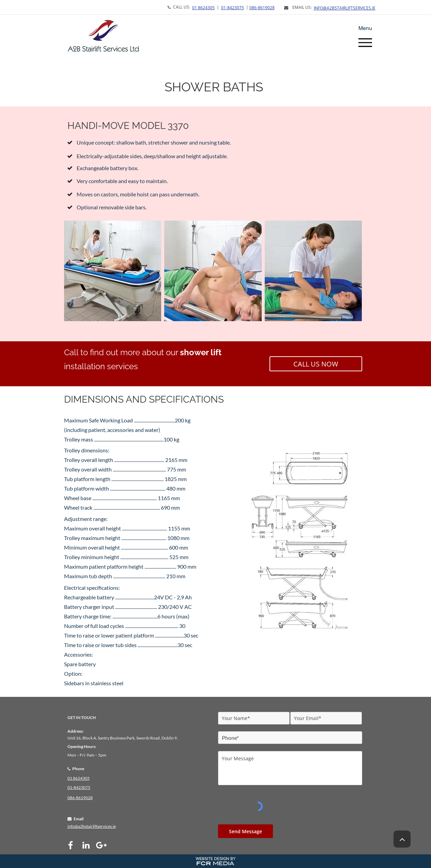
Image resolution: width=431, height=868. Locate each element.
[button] (113, 271)
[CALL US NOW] (316, 364)
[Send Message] (245, 831)
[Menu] (365, 42)
